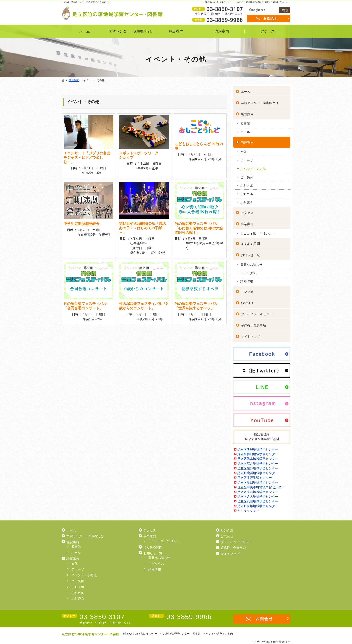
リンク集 (247, 290)
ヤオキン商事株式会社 (264, 437)
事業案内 (247, 222)
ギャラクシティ (248, 509)
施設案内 (247, 112)
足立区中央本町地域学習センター (261, 485)
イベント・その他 (83, 102)
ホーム (246, 90)
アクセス (247, 211)
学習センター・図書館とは (260, 101)
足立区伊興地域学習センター (258, 447)
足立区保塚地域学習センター (258, 504)
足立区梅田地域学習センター (258, 452)
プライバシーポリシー (257, 312)
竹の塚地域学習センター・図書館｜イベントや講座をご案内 (196, 634)
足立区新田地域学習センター (258, 480)
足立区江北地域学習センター (258, 462)
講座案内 (247, 140)
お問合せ (247, 301)
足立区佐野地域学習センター (258, 466)
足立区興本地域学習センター (258, 457)
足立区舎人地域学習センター (258, 495)
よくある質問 (250, 242)
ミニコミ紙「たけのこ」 (258, 232)
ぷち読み (247, 200)
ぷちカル (247, 192)
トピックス (248, 271)
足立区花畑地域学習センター (258, 499)
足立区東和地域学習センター (258, 490)
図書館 (245, 122)
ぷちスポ (247, 184)
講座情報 (247, 280)
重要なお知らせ (251, 263)
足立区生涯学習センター (255, 476)
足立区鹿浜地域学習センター (258, 471)
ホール (245, 130)
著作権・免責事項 (253, 324)
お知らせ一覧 (250, 253)
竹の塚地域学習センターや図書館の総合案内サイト (87, 2)
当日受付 (247, 175)
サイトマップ (250, 335)
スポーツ (247, 158)
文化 (244, 150)
